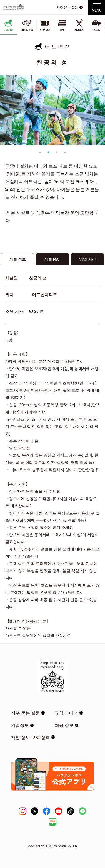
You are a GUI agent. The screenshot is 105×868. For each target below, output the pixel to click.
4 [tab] (65, 152)
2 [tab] (48, 152)
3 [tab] (57, 152)
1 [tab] (40, 152)
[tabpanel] (52, 110)
